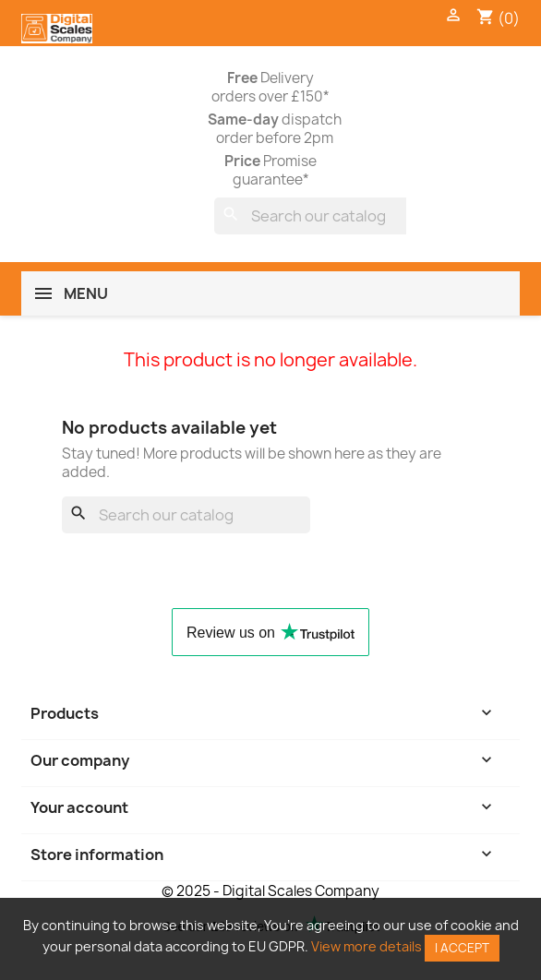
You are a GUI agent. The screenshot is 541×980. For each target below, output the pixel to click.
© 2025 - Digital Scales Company (270, 891)
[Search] (337, 216)
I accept (462, 948)
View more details (367, 946)
